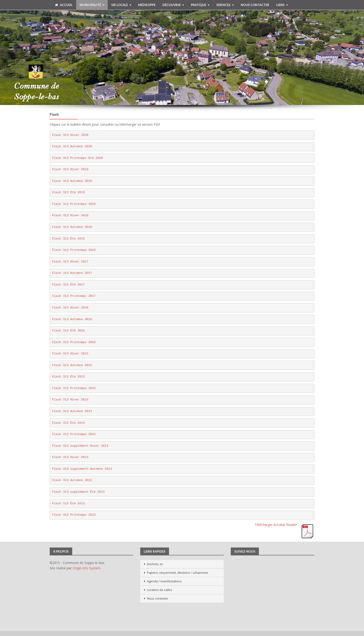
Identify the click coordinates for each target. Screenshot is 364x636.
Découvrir (172, 5)
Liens (280, 5)
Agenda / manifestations (164, 581)
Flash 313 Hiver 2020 (70, 135)
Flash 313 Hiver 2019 (70, 169)
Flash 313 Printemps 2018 (74, 250)
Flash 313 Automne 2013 (72, 480)
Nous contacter (255, 5)
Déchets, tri (155, 564)
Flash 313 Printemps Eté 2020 (78, 158)
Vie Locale (120, 5)
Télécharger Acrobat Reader (276, 525)
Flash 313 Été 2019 (68, 192)
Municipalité (90, 5)
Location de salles (160, 590)
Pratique (198, 5)
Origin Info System (87, 568)
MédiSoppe (147, 5)
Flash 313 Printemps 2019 (74, 204)
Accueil (64, 5)
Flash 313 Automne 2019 (72, 181)
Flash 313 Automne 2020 (72, 146)
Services (223, 5)
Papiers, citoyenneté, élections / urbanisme (177, 573)
